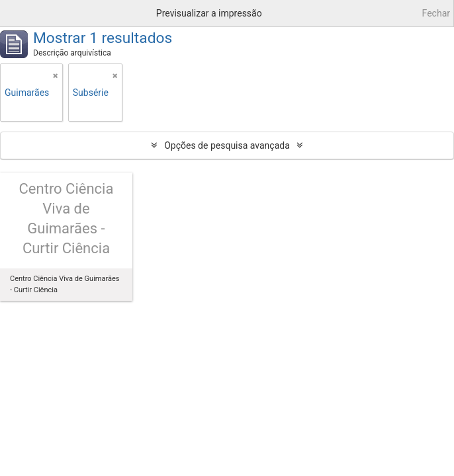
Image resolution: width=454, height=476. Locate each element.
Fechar (436, 13)
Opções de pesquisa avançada (227, 145)
